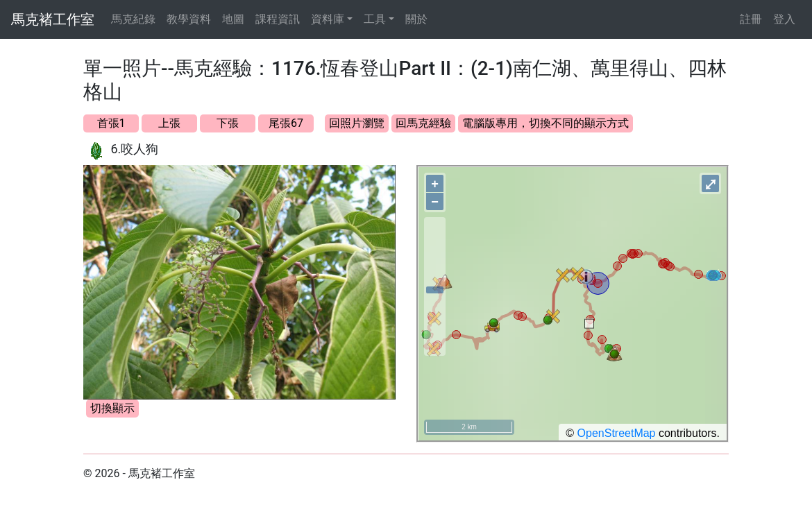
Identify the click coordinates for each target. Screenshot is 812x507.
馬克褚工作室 (53, 19)
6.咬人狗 (134, 149)
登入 (784, 19)
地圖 (233, 19)
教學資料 (189, 19)
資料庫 (328, 19)
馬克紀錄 (133, 19)
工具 (375, 19)
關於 (416, 19)
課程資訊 (278, 19)
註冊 (751, 19)
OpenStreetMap (617, 433)
